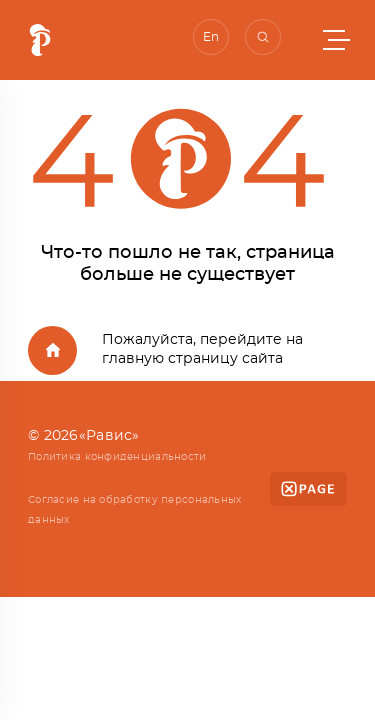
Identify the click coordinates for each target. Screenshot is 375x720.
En (211, 37)
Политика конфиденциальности (117, 457)
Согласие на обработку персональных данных (135, 510)
